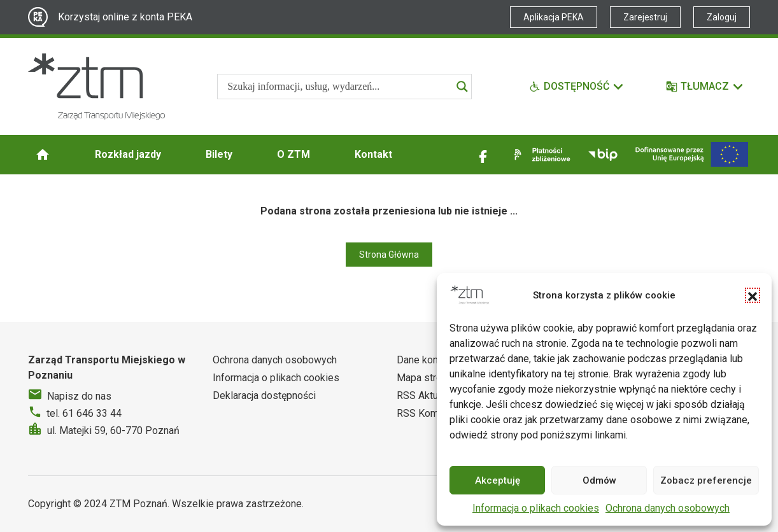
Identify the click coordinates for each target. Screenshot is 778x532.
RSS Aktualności (433, 395)
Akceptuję (498, 480)
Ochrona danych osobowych (668, 508)
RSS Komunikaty (433, 413)
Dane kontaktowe (435, 360)
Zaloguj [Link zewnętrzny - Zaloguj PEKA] (722, 17)
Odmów (599, 480)
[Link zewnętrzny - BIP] (603, 155)
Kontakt (373, 154)
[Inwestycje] (692, 154)
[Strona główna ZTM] (96, 87)
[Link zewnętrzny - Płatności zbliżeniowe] (540, 155)
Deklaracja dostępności (264, 395)
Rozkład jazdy (128, 154)
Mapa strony (424, 378)
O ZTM (294, 154)
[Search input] (339, 87)
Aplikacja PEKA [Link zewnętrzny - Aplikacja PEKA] (554, 17)
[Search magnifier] (462, 87)
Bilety (219, 154)
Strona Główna (389, 255)
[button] (753, 295)
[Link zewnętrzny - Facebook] (483, 155)
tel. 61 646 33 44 (84, 413)
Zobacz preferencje (706, 480)
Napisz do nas (79, 396)
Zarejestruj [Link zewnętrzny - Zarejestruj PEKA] (645, 17)
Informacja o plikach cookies (536, 508)
